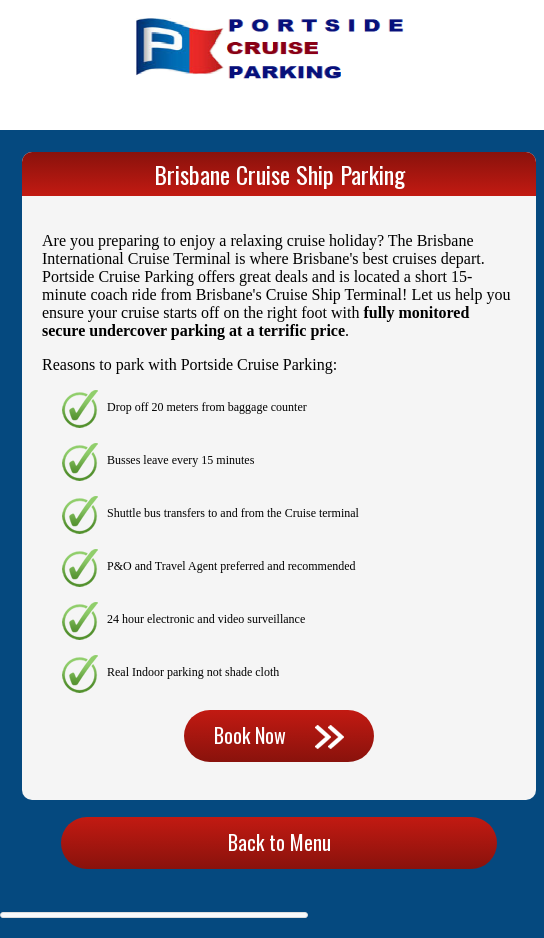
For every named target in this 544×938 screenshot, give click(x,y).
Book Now (279, 735)
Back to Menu (279, 842)
